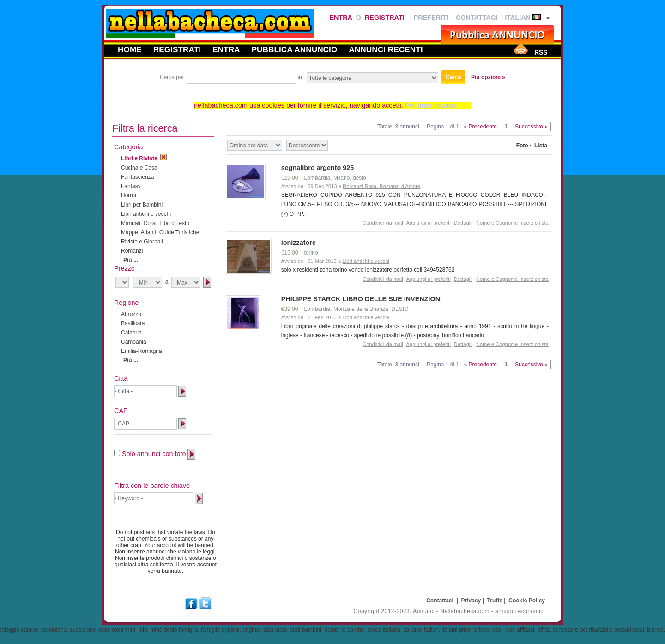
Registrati (385, 18)
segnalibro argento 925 (318, 168)
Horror (129, 195)
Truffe (495, 601)
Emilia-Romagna (142, 351)
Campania (134, 342)
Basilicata (133, 323)
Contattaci (477, 18)
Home (130, 49)
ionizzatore (299, 243)
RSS (541, 52)
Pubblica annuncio (295, 49)
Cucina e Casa (139, 168)
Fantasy (131, 186)
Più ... (131, 260)
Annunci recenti (386, 49)
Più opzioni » (488, 77)
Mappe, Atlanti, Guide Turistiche (160, 232)
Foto (522, 146)
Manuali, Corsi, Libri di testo (155, 223)
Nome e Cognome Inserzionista (512, 223)
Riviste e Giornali (142, 242)
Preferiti (431, 18)
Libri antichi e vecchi (146, 214)
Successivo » (531, 127)
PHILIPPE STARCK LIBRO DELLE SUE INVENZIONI (362, 299)
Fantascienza (137, 177)
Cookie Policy (527, 601)
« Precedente (481, 127)
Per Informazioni (431, 105)
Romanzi (132, 251)
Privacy (471, 601)
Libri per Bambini (142, 205)
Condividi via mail (383, 223)
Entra (341, 18)
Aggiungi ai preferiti (429, 223)
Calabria (131, 333)
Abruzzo (131, 314)
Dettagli (463, 223)
